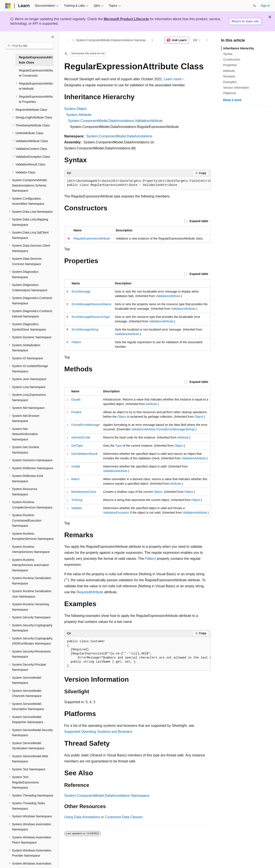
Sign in (265, 6)
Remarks (229, 76)
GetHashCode (81, 437)
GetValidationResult (85, 454)
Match (75, 479)
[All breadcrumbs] (68, 40)
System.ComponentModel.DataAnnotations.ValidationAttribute (115, 121)
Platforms (230, 93)
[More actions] (207, 40)
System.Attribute (79, 115)
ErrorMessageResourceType (91, 317)
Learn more (173, 79)
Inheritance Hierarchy (239, 48)
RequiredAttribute (90, 592)
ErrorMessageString (85, 329)
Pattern (76, 342)
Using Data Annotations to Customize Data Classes (103, 817)
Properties (230, 65)
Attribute (151, 404)
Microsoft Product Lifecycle (126, 19)
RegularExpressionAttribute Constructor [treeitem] (36, 73)
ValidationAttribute (168, 296)
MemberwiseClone (84, 492)
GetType (77, 446)
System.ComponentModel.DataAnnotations (119, 136)
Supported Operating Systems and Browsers (98, 732)
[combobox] (29, 46)
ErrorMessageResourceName (91, 304)
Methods (229, 71)
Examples (230, 82)
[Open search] (255, 6)
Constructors (232, 59)
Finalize (76, 412)
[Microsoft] (8, 6)
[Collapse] (53, 37)
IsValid (76, 466)
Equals (76, 399)
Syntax (228, 54)
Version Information (236, 88)
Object (122, 417)
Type (118, 446)
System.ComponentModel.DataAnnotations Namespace (113, 40)
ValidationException (116, 513)
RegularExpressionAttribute (92, 238)
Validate (77, 508)
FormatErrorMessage (86, 425)
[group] (137, 183)
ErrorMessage (81, 291)
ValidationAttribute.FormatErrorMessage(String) (163, 429)
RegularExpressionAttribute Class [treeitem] (36, 60)
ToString (77, 500)
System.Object (75, 109)
